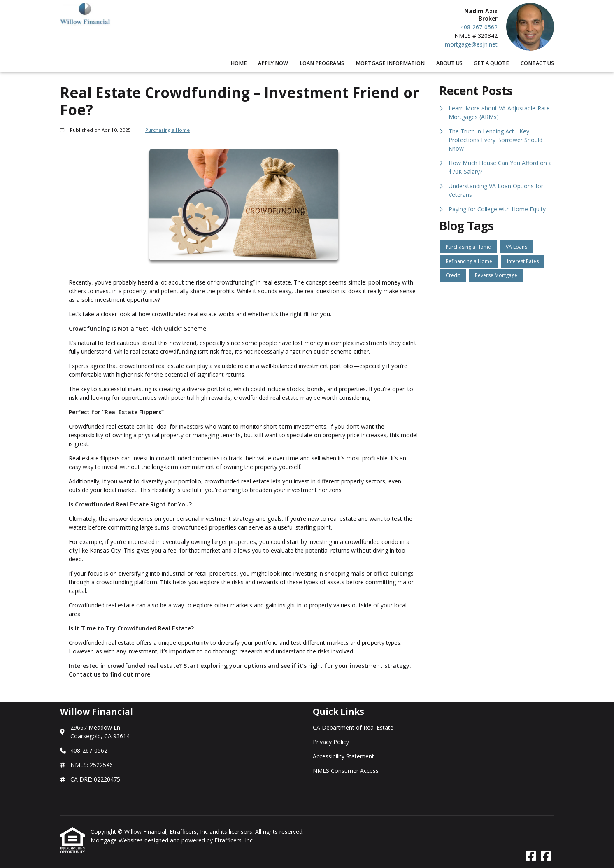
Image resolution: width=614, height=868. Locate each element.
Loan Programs (322, 63)
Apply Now (273, 63)
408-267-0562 (479, 27)
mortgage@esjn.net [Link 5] (471, 44)
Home (239, 63)
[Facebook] (531, 856)
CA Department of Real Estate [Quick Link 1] (353, 727)
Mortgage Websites (117, 840)
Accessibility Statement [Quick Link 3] (343, 756)
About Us (449, 63)
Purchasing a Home (167, 130)
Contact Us (537, 63)
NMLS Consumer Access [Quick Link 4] (346, 771)
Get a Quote (491, 63)
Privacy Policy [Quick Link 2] (331, 742)
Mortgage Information (390, 63)
